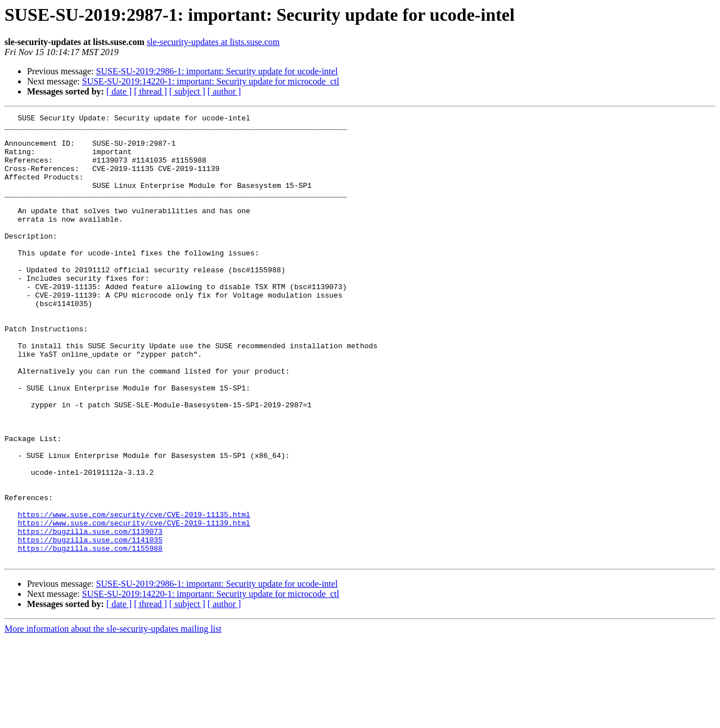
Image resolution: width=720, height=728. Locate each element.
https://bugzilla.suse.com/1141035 (90, 626)
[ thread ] (150, 91)
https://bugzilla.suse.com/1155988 (90, 636)
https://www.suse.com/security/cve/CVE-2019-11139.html (134, 605)
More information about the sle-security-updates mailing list (113, 718)
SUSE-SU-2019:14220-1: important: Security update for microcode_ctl (211, 81)
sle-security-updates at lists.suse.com (213, 42)
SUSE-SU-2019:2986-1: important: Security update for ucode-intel (217, 71)
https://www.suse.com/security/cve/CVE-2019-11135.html (134, 595)
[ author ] (224, 91)
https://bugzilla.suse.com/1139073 (90, 615)
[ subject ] (187, 91)
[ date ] (119, 91)
